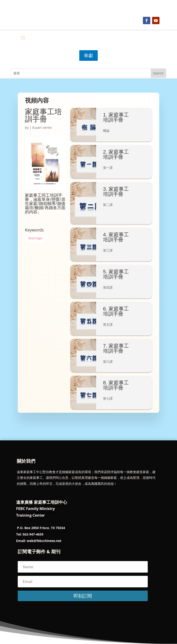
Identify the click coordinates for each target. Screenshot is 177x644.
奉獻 (88, 55)
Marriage (35, 238)
